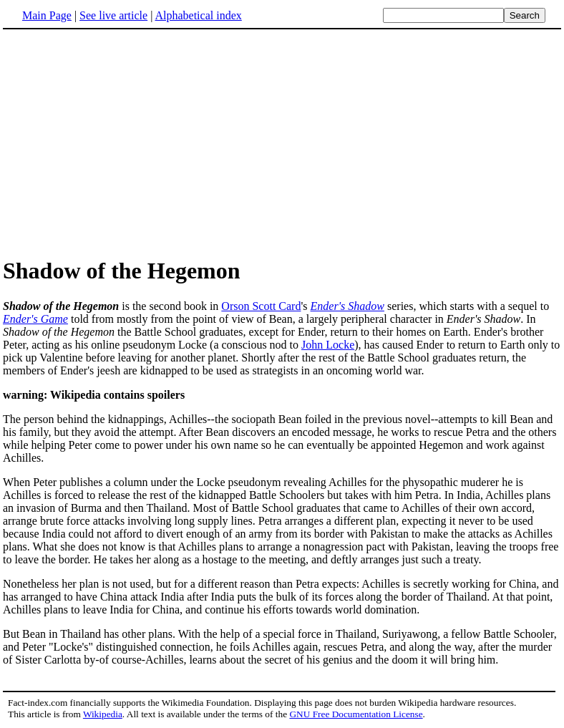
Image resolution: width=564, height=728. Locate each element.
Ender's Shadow (347, 306)
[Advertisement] (282, 142)
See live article (113, 15)
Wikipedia (103, 714)
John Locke (328, 345)
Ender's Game (35, 319)
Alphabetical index (198, 15)
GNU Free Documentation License (356, 714)
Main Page (47, 15)
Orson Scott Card (261, 306)
